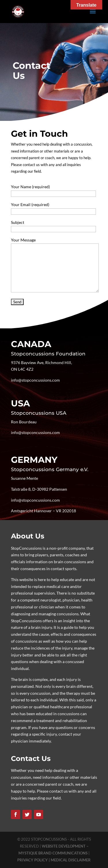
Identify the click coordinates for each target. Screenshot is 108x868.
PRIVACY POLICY (33, 860)
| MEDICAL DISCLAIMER (70, 860)
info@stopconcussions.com (35, 380)
